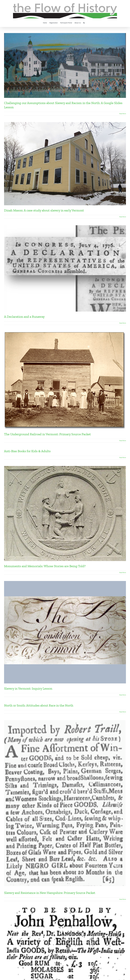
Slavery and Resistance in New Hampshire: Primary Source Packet (50, 893)
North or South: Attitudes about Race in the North (39, 705)
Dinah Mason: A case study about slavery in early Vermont (44, 210)
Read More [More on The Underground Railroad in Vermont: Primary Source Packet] (123, 441)
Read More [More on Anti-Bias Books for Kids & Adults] (123, 457)
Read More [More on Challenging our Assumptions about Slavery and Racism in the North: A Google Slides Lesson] (123, 114)
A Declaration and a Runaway (24, 317)
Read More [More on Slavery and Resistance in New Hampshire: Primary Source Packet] (123, 899)
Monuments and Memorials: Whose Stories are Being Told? (45, 566)
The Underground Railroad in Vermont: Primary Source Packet (47, 434)
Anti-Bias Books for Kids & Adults (27, 451)
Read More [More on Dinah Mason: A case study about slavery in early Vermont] (123, 217)
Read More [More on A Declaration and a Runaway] (123, 323)
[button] (84, 23)
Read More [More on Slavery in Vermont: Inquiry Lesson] (123, 695)
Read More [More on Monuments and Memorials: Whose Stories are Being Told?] (123, 572)
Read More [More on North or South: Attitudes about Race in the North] (123, 712)
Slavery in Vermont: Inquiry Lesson (28, 688)
